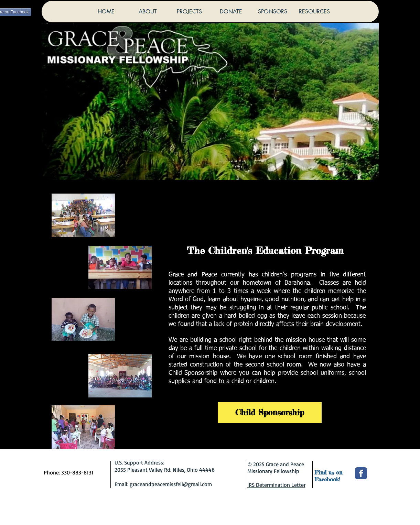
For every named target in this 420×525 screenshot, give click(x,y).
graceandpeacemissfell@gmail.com (171, 484)
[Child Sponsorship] (270, 413)
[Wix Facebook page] (361, 473)
